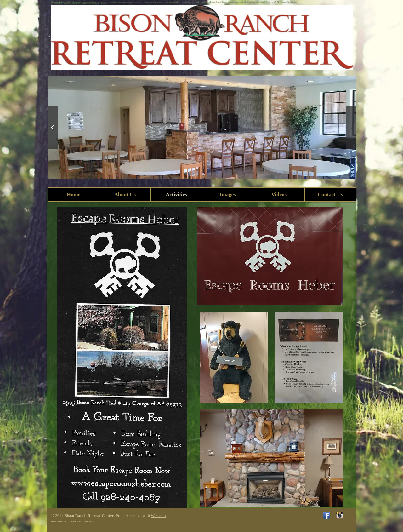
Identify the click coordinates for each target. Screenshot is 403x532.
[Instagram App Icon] (340, 515)
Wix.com (158, 515)
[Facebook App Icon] (326, 515)
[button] (202, 127)
